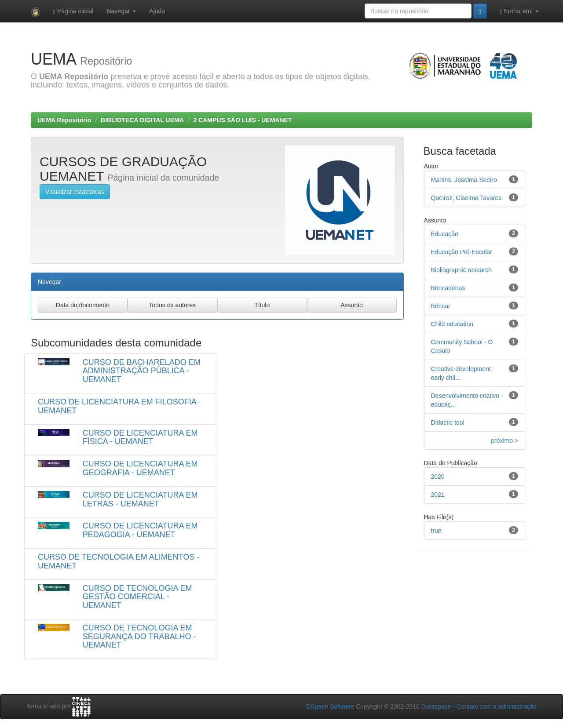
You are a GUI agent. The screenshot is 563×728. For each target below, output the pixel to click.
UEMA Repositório (64, 120)
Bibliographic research (462, 270)
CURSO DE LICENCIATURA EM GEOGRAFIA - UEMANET (140, 468)
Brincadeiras (448, 288)
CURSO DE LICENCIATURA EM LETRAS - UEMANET (140, 499)
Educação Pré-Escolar (462, 252)
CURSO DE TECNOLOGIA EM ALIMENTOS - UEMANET (119, 561)
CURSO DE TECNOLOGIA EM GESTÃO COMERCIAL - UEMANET (137, 597)
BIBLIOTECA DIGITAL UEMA (142, 120)
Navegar (121, 11)
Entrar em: (519, 11)
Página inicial (73, 11)
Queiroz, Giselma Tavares (466, 198)
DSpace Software (330, 706)
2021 (438, 495)
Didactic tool (448, 422)
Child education (452, 324)
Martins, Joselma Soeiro (464, 180)
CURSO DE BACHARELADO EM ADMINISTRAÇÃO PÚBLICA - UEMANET (142, 371)
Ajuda (157, 11)
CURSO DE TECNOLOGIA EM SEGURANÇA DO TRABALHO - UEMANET (139, 637)
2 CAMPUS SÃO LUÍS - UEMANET (242, 120)
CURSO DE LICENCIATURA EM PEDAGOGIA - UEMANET (140, 530)
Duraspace (436, 706)
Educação (445, 234)
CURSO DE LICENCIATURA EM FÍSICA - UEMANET (140, 437)
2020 (438, 477)
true (436, 531)
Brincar (441, 306)
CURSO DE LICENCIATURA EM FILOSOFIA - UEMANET (119, 406)
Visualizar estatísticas (75, 192)
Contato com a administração (497, 706)
